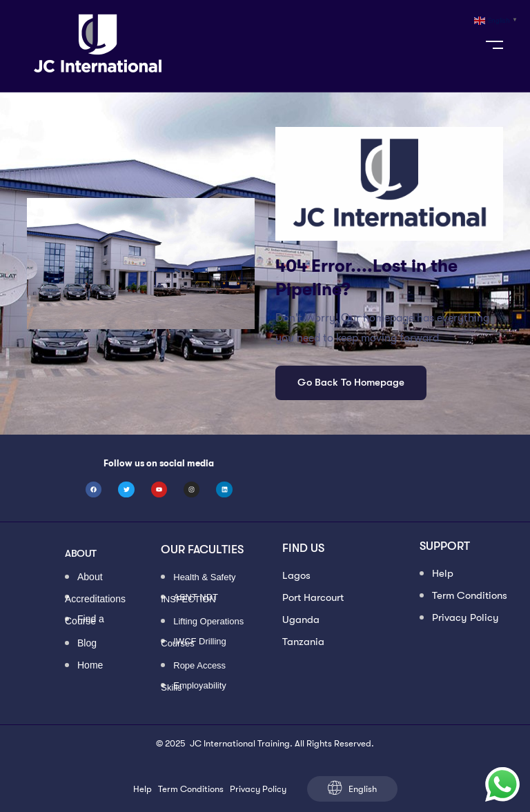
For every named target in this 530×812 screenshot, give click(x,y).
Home (90, 666)
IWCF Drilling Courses (194, 642)
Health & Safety (204, 578)
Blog (87, 644)
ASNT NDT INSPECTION (189, 598)
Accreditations (95, 598)
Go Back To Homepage (351, 382)
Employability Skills (194, 686)
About (90, 578)
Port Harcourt (313, 597)
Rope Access (199, 666)
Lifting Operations (208, 622)
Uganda (301, 620)
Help (443, 573)
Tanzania (303, 642)
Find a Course (85, 620)
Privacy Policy (465, 617)
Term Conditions (470, 595)
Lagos (296, 575)
